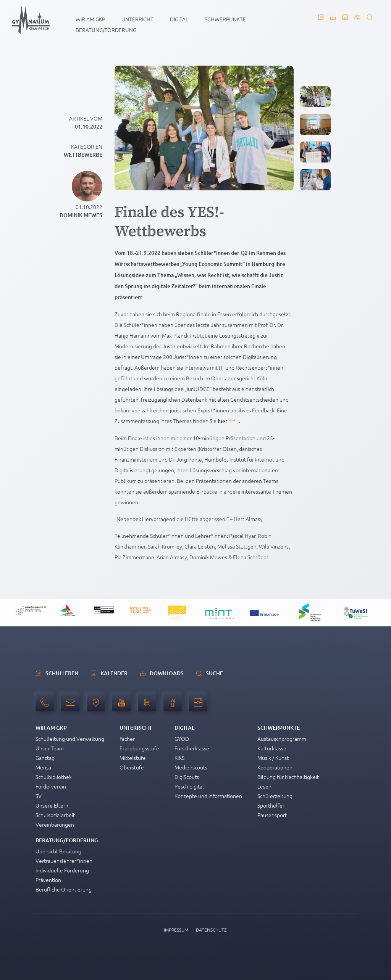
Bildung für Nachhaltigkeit (288, 777)
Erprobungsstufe (139, 748)
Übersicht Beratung (58, 851)
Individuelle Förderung (62, 870)
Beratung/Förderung (106, 30)
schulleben (62, 673)
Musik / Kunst (273, 758)
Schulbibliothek (54, 777)
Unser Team (50, 748)
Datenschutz (211, 930)
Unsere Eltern (52, 805)
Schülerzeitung (275, 796)
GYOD (182, 739)
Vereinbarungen (55, 824)
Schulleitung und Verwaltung (70, 739)
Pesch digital (189, 786)
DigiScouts (187, 777)
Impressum (176, 930)
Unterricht (137, 19)
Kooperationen (275, 767)
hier (223, 421)
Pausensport (272, 815)
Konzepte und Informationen (208, 796)
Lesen (264, 786)
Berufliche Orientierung (64, 889)
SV (39, 796)
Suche (214, 673)
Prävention (48, 880)
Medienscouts (191, 767)
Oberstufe (132, 767)
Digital (179, 19)
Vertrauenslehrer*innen (64, 861)
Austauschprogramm (282, 739)
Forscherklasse (192, 748)
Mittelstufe (133, 758)
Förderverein (51, 786)
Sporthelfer (271, 805)
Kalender (114, 673)
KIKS (179, 758)
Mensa (43, 767)
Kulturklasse (272, 748)
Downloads (167, 673)
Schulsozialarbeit (55, 815)
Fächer (127, 739)
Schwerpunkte (225, 19)
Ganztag (45, 758)
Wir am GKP (90, 19)
